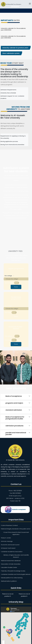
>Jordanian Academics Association (12, 552)
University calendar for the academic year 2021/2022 (13, 37)
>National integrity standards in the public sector (16, 529)
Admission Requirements (8, 90)
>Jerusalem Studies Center (9, 567)
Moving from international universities (12, 145)
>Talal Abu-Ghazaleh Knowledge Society (13, 571)
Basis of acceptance (14, 396)
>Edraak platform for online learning (12, 578)
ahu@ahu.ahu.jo (17, 496)
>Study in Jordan (6, 538)
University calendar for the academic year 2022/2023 (13, 29)
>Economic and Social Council (10, 545)
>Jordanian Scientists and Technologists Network (16, 574)
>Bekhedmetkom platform (9, 581)
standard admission (14, 410)
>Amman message (7, 541)
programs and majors (14, 403)
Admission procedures (14, 426)
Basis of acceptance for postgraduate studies (15, 418)
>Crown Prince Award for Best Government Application (16, 533)
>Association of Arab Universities (11, 564)
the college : (9, 276)
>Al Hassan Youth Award (8, 548)
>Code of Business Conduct (9, 525)
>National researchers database (11, 561)
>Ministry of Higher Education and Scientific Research (16, 556)
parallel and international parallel (16, 434)
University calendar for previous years (15, 48)
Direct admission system (11, 53)
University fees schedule (8, 93)
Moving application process (9, 141)
